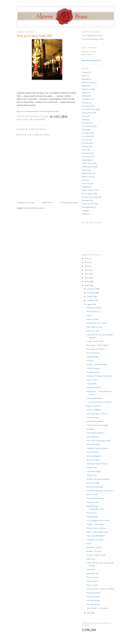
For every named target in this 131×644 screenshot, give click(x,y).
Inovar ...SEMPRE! (94, 410)
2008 (87, 285)
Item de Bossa (87, 163)
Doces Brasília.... (93, 452)
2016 (87, 258)
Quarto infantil (88, 190)
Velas (84, 210)
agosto (90, 304)
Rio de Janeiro (87, 194)
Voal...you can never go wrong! (99, 441)
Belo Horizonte (38, 120)
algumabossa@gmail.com (92, 60)
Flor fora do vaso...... (95, 311)
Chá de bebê (91, 384)
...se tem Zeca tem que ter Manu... (100, 402)
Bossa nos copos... (94, 460)
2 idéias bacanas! (93, 368)
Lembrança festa (88, 167)
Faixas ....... (91, 315)
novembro (91, 293)
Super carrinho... (93, 319)
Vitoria (84, 214)
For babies (86, 133)
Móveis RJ (91, 570)
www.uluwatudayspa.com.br (93, 39)
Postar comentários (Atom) (34, 208)
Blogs (84, 86)
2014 (87, 266)
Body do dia (87, 89)
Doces (84, 116)
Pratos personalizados (95, 487)
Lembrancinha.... (93, 357)
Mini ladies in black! (95, 327)
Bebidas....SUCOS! (94, 551)
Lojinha (85, 170)
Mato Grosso (87, 177)
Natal (84, 180)
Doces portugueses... (95, 456)
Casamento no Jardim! (95, 540)
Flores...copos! (92, 585)
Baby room (91, 559)
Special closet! (92, 494)
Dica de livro (92, 513)
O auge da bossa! (93, 372)
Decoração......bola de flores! (98, 345)
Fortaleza (85, 146)
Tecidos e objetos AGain (96, 555)
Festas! (89, 543)
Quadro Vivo (92, 475)
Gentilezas (86, 153)
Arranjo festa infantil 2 (95, 421)
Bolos (84, 93)
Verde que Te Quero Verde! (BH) (99, 376)
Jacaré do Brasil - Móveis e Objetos (100, 589)
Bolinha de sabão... (94, 444)
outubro (90, 297)
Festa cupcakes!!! (93, 597)
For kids (85, 143)
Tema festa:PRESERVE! (96, 536)
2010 (87, 278)
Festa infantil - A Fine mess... (98, 608)
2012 (87, 270)
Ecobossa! (90, 429)
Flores (84, 130)
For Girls (85, 140)
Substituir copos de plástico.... (98, 448)
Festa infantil (87, 126)
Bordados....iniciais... (95, 547)
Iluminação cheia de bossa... (97, 464)
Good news (86, 157)
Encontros (86, 123)
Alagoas (85, 72)
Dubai (84, 119)
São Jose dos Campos (90, 197)
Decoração (86, 106)
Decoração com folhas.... (96, 349)
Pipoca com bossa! (94, 406)
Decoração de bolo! (94, 308)
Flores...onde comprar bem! (97, 532)
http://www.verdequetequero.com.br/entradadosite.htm (38, 111)
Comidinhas (86, 99)
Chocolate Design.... (94, 471)
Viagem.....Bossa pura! (95, 524)
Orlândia (85, 187)
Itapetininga (86, 160)
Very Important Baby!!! (96, 433)
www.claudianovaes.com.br (92, 36)
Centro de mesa (93, 417)
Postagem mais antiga (69, 202)
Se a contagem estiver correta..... (99, 520)
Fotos (84, 150)
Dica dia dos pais (93, 600)
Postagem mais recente (25, 202)
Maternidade (87, 173)
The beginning (87, 207)
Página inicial (47, 202)
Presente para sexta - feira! (97, 323)
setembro (91, 300)
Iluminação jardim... (94, 387)
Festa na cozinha (93, 483)
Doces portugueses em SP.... (97, 414)
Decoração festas (88, 109)
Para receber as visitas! (95, 498)
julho (89, 613)
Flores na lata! (92, 577)
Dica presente (87, 113)
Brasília (85, 96)
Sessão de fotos (88, 204)
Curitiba (85, 103)
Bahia (84, 76)
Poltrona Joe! (92, 467)
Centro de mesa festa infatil (97, 425)
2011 (87, 274)
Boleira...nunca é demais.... (97, 528)
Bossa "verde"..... (93, 380)
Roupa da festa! (93, 502)
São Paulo (86, 200)
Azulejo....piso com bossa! (97, 364)
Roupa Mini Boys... (94, 593)
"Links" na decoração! (95, 341)
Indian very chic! (93, 331)
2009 (87, 282)
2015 (87, 262)
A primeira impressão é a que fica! (100, 491)
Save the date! (92, 581)
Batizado (85, 79)
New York (86, 183)
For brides (86, 136)
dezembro (91, 289)
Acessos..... (91, 361)
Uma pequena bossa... (95, 398)
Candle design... (93, 517)
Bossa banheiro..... (94, 437)
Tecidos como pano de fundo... (98, 479)
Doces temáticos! (93, 353)
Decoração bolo (93, 573)
